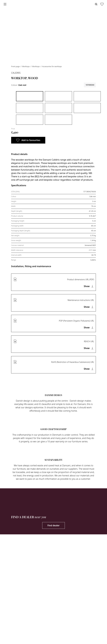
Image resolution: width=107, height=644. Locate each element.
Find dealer (53, 525)
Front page (16, 66)
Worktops (26, 66)
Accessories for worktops (52, 66)
